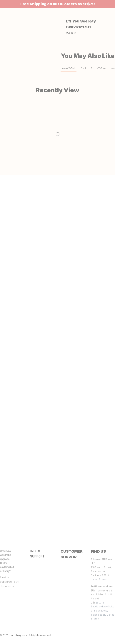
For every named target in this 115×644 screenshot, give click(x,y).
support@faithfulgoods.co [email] (10, 584)
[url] (5, 577)
